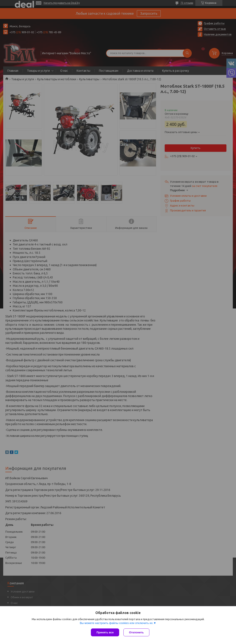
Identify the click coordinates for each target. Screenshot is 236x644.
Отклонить (136, 632)
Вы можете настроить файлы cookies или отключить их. (117, 623)
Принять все (105, 632)
